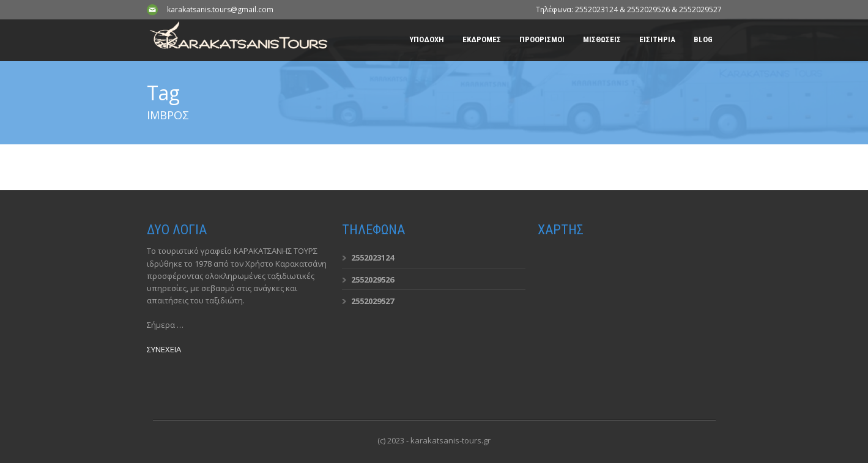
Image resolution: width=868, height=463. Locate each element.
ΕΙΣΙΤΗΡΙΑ (657, 39)
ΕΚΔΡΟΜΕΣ (482, 39)
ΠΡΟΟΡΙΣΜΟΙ (542, 39)
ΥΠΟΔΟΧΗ (427, 39)
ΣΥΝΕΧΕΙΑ (164, 349)
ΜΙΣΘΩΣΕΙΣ (602, 39)
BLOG (703, 39)
